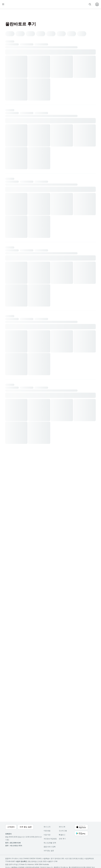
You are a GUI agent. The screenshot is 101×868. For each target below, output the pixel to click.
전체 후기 (62, 839)
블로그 (62, 835)
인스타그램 (63, 831)
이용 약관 (47, 835)
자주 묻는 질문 (49, 851)
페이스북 (62, 827)
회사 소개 (47, 827)
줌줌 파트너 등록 (69, 4)
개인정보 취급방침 (50, 839)
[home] (10, 5)
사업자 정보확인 (21, 861)
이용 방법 (47, 831)
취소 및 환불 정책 (50, 843)
